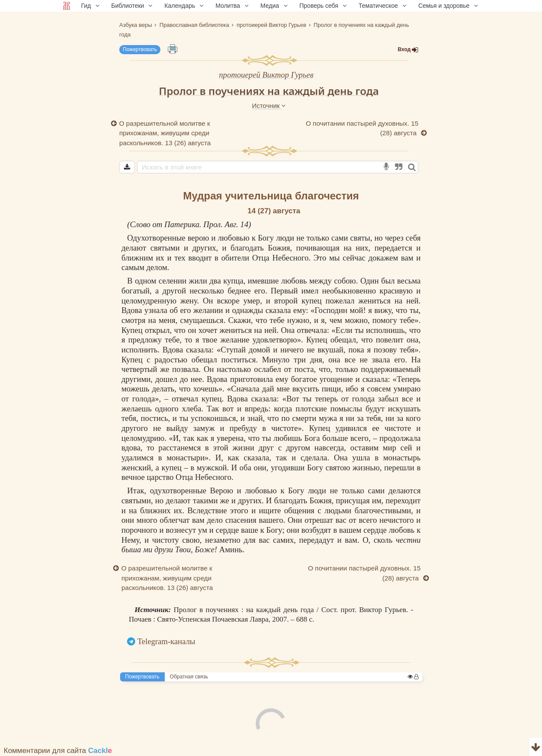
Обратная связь (189, 677)
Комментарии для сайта (58, 751)
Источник (269, 106)
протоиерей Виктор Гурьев (266, 75)
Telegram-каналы (167, 641)
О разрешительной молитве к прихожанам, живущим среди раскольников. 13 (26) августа (165, 133)
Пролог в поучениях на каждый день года (269, 91)
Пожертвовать (140, 49)
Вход (408, 50)
